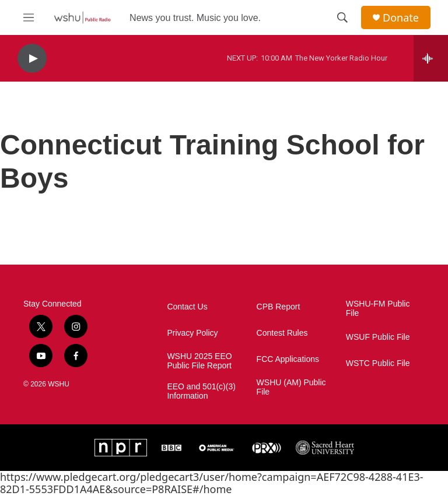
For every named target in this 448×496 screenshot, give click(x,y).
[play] (32, 59)
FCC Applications (288, 359)
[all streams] (431, 58)
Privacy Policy (192, 333)
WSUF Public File (378, 337)
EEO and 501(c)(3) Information (201, 391)
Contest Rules (282, 333)
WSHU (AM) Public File (291, 387)
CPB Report (279, 307)
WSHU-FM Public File (378, 309)
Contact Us (187, 307)
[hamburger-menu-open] (29, 17)
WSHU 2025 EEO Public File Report (199, 361)
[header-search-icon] (342, 17)
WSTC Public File (378, 363)
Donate (401, 18)
